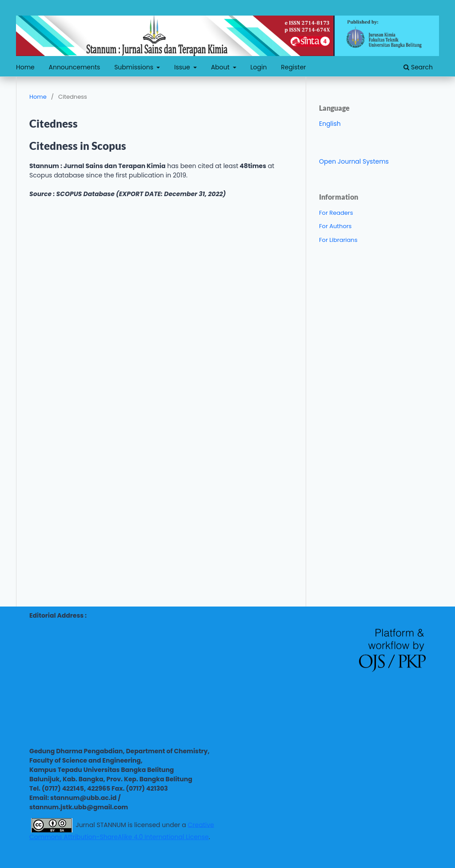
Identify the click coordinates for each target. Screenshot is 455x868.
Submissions (135, 67)
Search (418, 67)
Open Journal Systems (354, 161)
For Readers (336, 213)
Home (25, 67)
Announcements (75, 67)
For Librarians (338, 240)
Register (293, 67)
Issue (183, 67)
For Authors (335, 226)
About (221, 67)
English (330, 124)
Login (259, 67)
